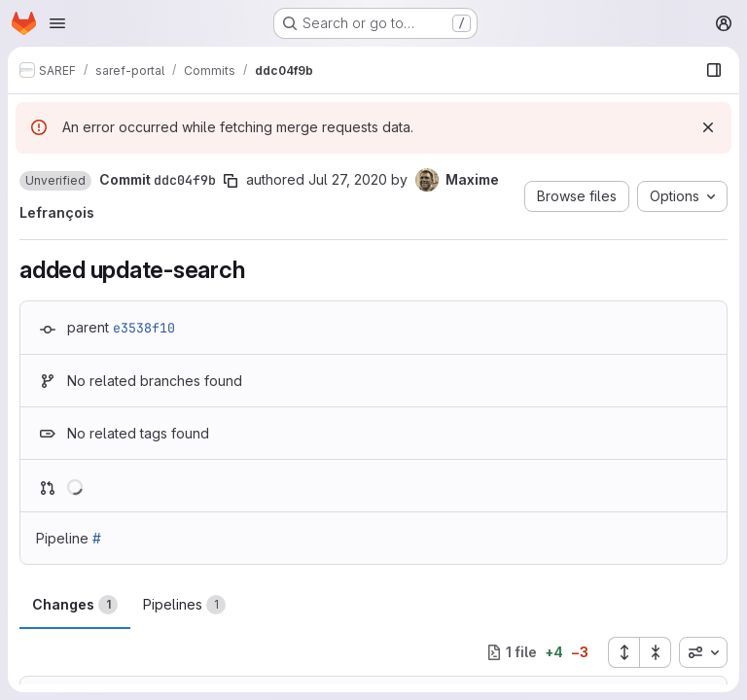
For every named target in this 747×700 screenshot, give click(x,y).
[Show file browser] (714, 70)
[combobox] (703, 652)
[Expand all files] (623, 652)
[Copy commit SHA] (231, 181)
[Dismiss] (708, 127)
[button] (55, 181)
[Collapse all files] (656, 652)
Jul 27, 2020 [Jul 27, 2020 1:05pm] (348, 179)
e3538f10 (144, 328)
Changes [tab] (75, 605)
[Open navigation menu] (57, 23)
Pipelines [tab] (184, 605)
